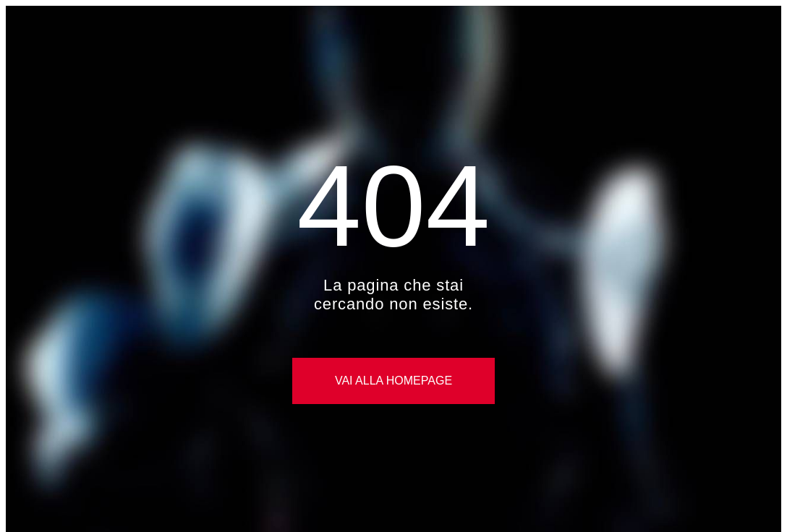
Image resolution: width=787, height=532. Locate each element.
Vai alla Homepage (393, 381)
